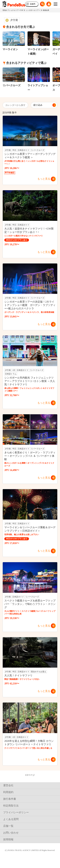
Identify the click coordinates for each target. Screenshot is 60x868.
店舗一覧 (8, 826)
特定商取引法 (11, 806)
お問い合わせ (11, 833)
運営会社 (8, 785)
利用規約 (8, 792)
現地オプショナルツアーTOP (13, 10)
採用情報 (8, 839)
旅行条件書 (10, 799)
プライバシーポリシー (16, 812)
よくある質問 (11, 819)
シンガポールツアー (33, 10)
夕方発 (14, 20)
